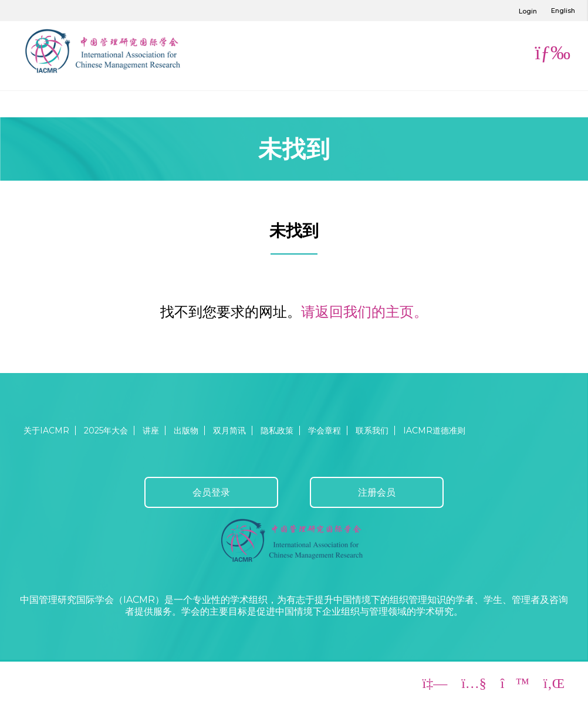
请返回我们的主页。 (364, 312)
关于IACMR (46, 431)
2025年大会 (106, 431)
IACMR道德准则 (434, 431)
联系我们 (372, 431)
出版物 (186, 431)
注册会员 (377, 492)
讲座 (151, 431)
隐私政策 (277, 431)
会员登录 (211, 492)
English (563, 11)
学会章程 (325, 431)
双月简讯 (229, 431)
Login (528, 11)
